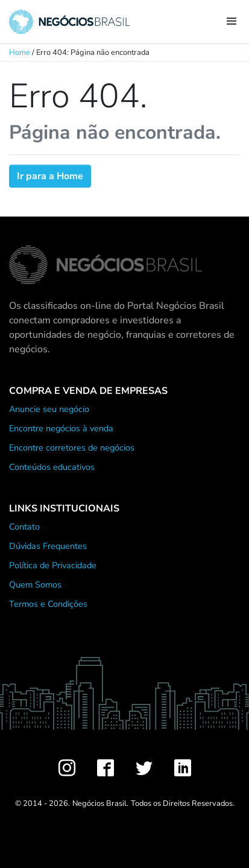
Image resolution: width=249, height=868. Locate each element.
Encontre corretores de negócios (72, 448)
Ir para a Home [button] (50, 176)
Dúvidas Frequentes (48, 546)
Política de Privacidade (53, 565)
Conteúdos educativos (52, 467)
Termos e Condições (48, 604)
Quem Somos (35, 584)
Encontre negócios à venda (61, 428)
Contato (24, 527)
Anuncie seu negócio (49, 409)
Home (20, 52)
